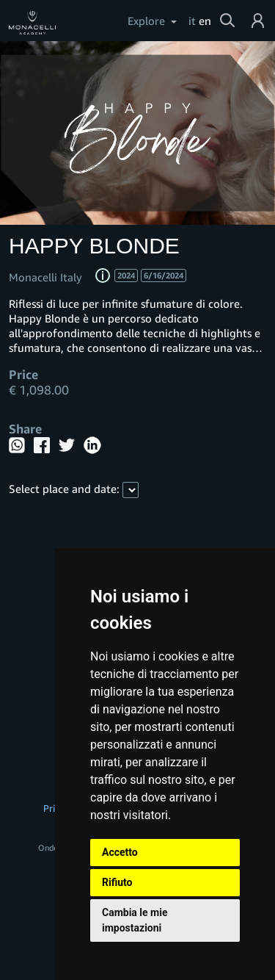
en (205, 21)
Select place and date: (64, 489)
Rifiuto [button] (117, 882)
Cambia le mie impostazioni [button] (135, 920)
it (192, 21)
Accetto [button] (120, 852)
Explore (146, 21)
